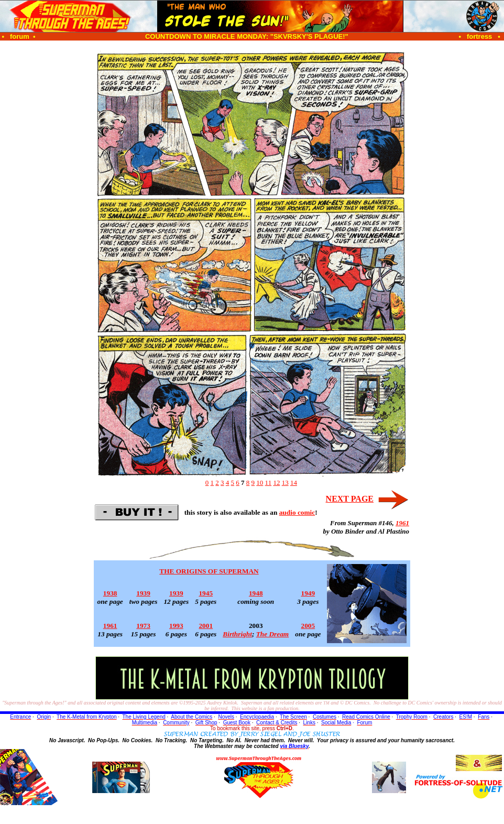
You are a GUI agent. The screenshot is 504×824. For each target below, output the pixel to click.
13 (285, 483)
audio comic (297, 512)
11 (269, 483)
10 (260, 483)
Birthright (237, 634)
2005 (308, 626)
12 (276, 483)
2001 (206, 626)
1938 (110, 593)
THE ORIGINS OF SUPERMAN (209, 571)
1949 (308, 593)
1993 (176, 626)
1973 (143, 626)
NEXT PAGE (350, 499)
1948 (256, 593)
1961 (402, 523)
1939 (143, 593)
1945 (206, 593)
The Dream (273, 634)
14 (294, 483)
